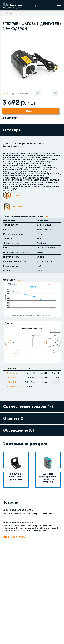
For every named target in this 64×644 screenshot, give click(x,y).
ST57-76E (12, 377)
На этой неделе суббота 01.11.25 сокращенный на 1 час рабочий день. (32, 513)
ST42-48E (12, 387)
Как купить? (11, 118)
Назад (10, 13)
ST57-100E (12, 382)
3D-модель (18, 195)
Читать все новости (15, 537)
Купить (31, 111)
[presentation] (4, 470)
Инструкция (18, 207)
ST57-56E (12, 373)
